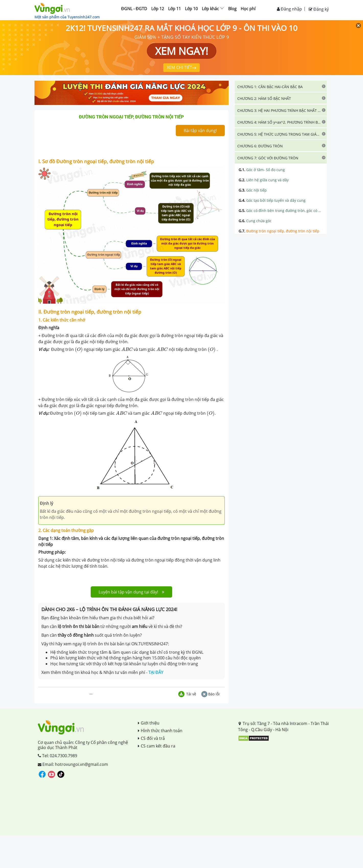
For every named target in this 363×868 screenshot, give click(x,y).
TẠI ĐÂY (156, 672)
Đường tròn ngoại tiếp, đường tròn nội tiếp (279, 231)
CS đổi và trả (151, 738)
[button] (281, 86)
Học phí (248, 9)
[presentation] (79, 350)
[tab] (281, 86)
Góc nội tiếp (253, 190)
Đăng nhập (289, 9)
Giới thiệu (149, 723)
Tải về (187, 694)
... (91, 693)
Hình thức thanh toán (160, 731)
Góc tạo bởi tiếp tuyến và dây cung (272, 200)
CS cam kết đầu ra (157, 746)
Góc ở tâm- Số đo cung (262, 170)
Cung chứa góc (255, 221)
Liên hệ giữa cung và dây (264, 180)
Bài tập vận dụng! (200, 130)
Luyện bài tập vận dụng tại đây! (131, 592)
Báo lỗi (210, 694)
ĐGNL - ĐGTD (134, 9)
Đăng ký (319, 9)
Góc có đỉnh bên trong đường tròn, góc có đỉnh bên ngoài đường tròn (281, 211)
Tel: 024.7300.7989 (57, 756)
